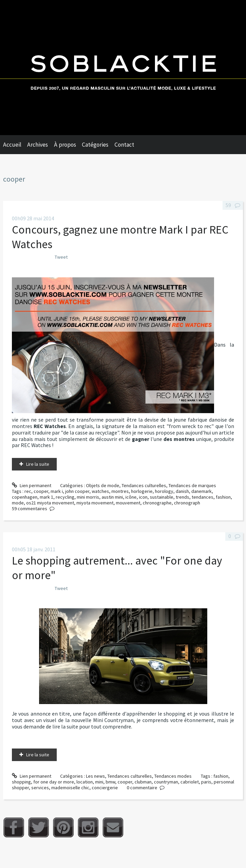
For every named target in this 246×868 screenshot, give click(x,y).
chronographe (157, 503)
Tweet (61, 257)
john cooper (77, 491)
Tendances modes (173, 776)
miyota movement (95, 503)
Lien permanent (32, 485)
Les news (95, 776)
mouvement (128, 503)
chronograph (187, 503)
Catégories (95, 145)
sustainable (162, 497)
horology (164, 491)
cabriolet (190, 782)
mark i (57, 491)
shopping (21, 782)
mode (18, 503)
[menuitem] (15, 145)
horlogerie (142, 491)
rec (28, 491)
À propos (65, 145)
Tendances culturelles (144, 485)
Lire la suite (38, 464)
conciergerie (105, 788)
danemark (201, 491)
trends (182, 497)
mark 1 (47, 497)
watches (100, 491)
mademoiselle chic (70, 788)
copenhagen (25, 497)
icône (131, 497)
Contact (124, 145)
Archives (38, 145)
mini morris (88, 497)
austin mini (112, 497)
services (40, 788)
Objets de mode (103, 485)
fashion (223, 497)
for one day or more (54, 782)
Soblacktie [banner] (123, 68)
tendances (203, 497)
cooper (41, 491)
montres (120, 491)
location (85, 782)
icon (143, 497)
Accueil (12, 145)
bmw (110, 782)
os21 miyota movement (50, 503)
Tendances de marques (192, 485)
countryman (166, 782)
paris (206, 782)
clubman (143, 782)
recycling (65, 497)
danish (182, 491)
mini (99, 782)
